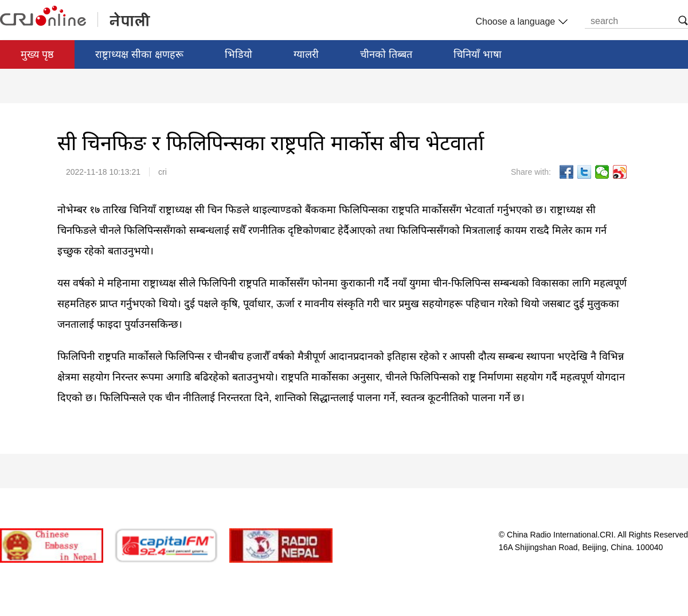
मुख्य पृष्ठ (37, 54)
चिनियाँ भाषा (478, 54)
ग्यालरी (306, 54)
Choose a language (520, 22)
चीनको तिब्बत (386, 54)
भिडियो (239, 54)
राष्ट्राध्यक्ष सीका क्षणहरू (139, 54)
